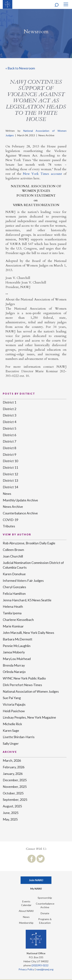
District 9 (9, 454)
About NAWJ (26, 911)
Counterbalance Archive (20, 513)
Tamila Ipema (12, 613)
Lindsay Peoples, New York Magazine (29, 717)
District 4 (9, 422)
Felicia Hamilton (14, 593)
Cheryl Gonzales (14, 587)
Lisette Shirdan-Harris (19, 737)
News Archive (13, 507)
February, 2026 (14, 767)
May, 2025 (10, 819)
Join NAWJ (36, 880)
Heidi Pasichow (14, 711)
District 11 (10, 467)
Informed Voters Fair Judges (23, 581)
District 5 (9, 428)
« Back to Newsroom (20, 68)
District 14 (10, 487)
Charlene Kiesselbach (18, 620)
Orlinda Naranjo (14, 672)
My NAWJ (36, 889)
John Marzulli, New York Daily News (28, 633)
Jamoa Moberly (14, 652)
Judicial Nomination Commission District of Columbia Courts (33, 565)
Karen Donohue (14, 574)
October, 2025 (13, 793)
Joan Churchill (13, 556)
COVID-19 (10, 520)
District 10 (10, 461)
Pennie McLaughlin (17, 646)
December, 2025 (15, 780)
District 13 (10, 480)
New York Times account (42, 174)
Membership (26, 923)
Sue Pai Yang (12, 698)
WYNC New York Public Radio (24, 678)
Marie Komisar (13, 626)
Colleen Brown (13, 550)
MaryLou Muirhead (17, 659)
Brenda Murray (14, 665)
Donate (45, 913)
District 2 (9, 409)
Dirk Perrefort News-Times (22, 685)
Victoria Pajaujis (14, 704)
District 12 (10, 474)
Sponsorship (45, 898)
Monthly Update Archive (20, 500)
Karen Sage (11, 730)
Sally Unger (11, 743)
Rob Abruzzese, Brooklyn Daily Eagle (29, 543)
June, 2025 (11, 813)
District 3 (9, 415)
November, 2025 (15, 787)
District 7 (9, 441)
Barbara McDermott (18, 639)
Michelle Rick (12, 724)
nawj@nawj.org (45, 969)
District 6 (9, 435)
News (7, 494)
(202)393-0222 (40, 965)
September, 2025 (15, 800)
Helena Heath (13, 606)
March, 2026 (12, 760)
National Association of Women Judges (31, 691)
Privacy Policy (26, 969)
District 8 (9, 448)
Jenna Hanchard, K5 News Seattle (27, 600)
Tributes (9, 526)
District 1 (9, 402)
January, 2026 (13, 774)
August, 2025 (12, 806)
